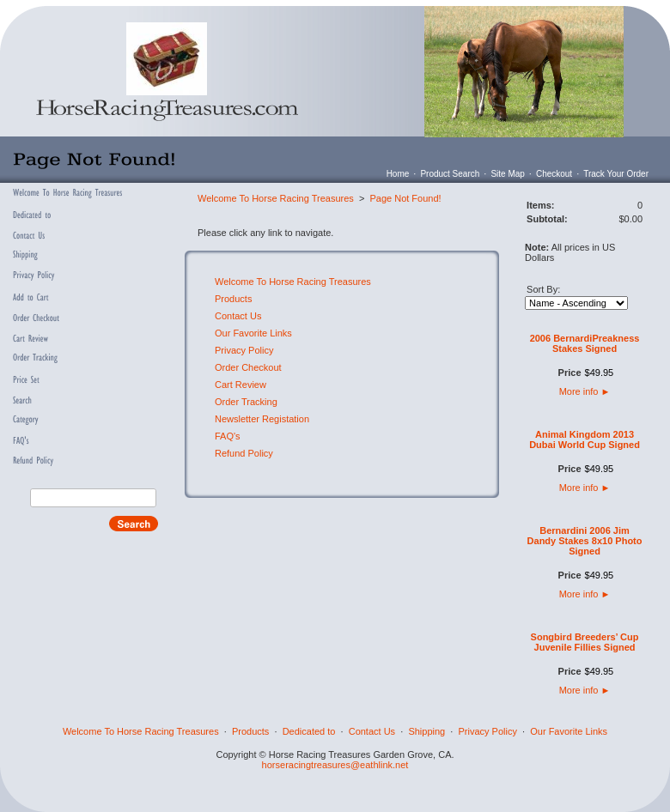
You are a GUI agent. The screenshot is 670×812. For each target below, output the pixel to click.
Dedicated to (309, 731)
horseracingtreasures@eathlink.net (335, 765)
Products (233, 299)
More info (585, 391)
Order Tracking (246, 402)
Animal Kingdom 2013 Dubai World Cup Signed (585, 439)
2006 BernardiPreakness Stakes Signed (585, 343)
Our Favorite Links (253, 333)
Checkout (554, 174)
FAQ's (228, 436)
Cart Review (241, 385)
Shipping (426, 731)
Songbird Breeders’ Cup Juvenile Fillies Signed (585, 642)
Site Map (507, 174)
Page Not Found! (405, 198)
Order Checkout (248, 367)
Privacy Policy (244, 350)
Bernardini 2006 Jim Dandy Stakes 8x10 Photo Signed (585, 541)
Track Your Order (616, 174)
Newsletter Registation (262, 419)
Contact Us (238, 316)
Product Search (450, 174)
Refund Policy (244, 453)
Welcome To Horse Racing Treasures (276, 198)
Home (398, 174)
